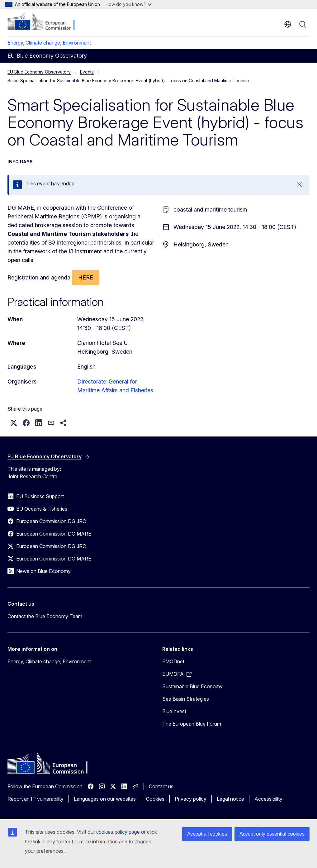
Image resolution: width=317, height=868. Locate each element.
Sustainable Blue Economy (192, 686)
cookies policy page (118, 832)
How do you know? (129, 4)
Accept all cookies (207, 834)
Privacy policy (191, 799)
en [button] (288, 24)
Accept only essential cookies (272, 834)
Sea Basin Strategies (186, 699)
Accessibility (268, 799)
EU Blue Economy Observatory (39, 72)
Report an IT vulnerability (35, 799)
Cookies (155, 799)
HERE (86, 277)
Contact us (161, 786)
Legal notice (230, 799)
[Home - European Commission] (45, 22)
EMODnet (173, 661)
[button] (14, 423)
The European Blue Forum (192, 724)
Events (87, 72)
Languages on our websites (105, 799)
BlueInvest (174, 711)
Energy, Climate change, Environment (49, 43)
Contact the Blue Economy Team (45, 616)
